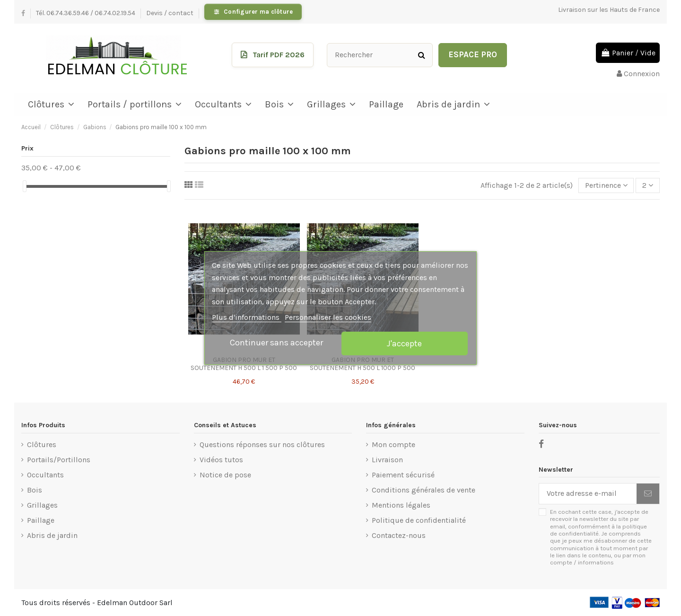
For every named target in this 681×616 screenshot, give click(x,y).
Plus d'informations (247, 317)
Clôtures (42, 444)
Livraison (387, 460)
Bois (35, 490)
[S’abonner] (648, 494)
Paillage (41, 520)
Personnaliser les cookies (328, 317)
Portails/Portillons (59, 460)
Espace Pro (473, 54)
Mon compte (393, 444)
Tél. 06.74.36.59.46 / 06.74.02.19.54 (86, 13)
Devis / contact (170, 13)
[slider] (25, 186)
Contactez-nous (399, 535)
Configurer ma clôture (258, 12)
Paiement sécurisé (403, 475)
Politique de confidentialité (419, 520)
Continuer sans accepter (276, 343)
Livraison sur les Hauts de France (609, 10)
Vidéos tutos (221, 460)
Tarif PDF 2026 (279, 55)
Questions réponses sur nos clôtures (262, 444)
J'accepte (404, 343)
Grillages (42, 505)
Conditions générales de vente (423, 490)
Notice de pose (225, 475)
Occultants (45, 475)
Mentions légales (401, 505)
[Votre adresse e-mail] (588, 494)
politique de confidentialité (598, 530)
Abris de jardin (52, 535)
